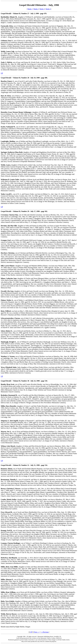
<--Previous (45, 632)
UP (2, 73)
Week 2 (36, 9)
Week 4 (48, 9)
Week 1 (30, 9)
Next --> (37, 632)
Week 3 (42, 9)
